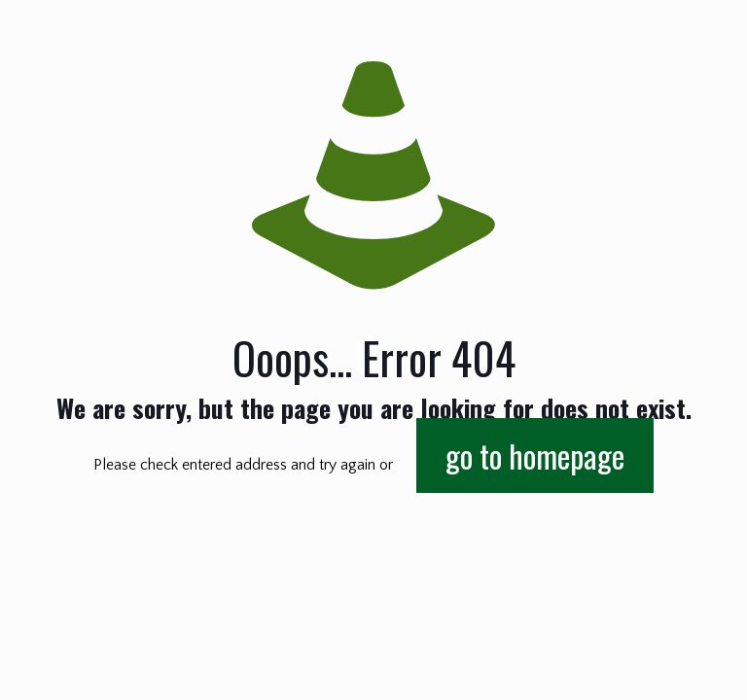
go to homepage (535, 455)
